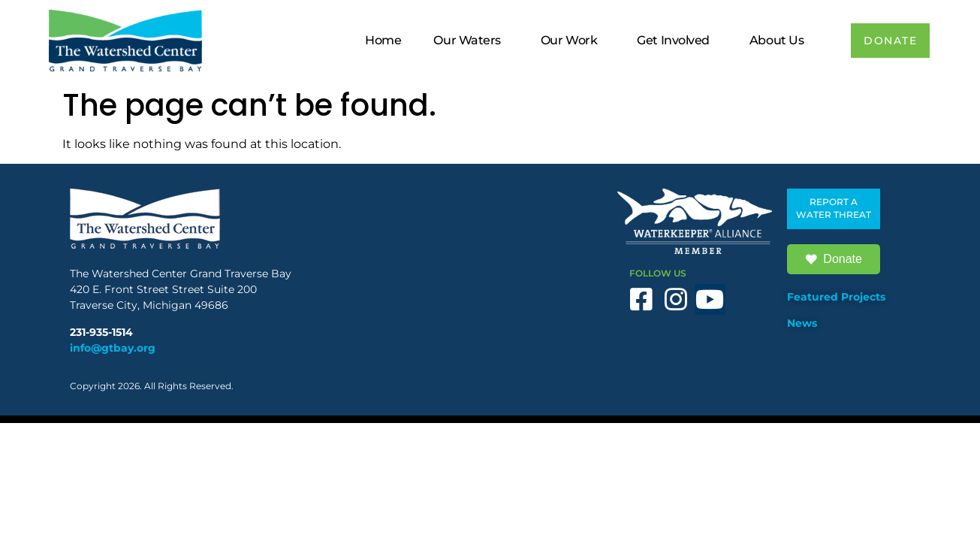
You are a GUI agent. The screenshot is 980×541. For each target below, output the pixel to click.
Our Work (567, 41)
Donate (834, 259)
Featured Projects (836, 297)
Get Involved (671, 41)
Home (377, 40)
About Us (774, 41)
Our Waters (465, 41)
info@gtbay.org (113, 348)
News (802, 323)
